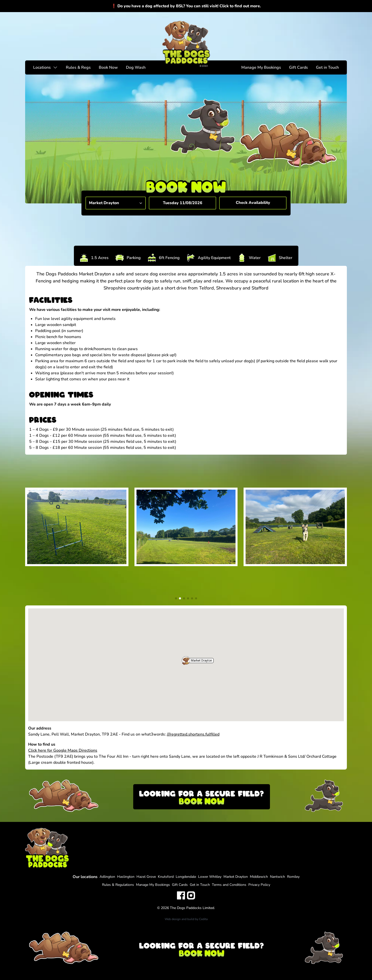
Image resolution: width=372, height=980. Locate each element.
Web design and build (179, 919)
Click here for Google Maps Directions (63, 750)
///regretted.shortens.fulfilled (193, 734)
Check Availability (253, 203)
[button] (186, 661)
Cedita (203, 919)
